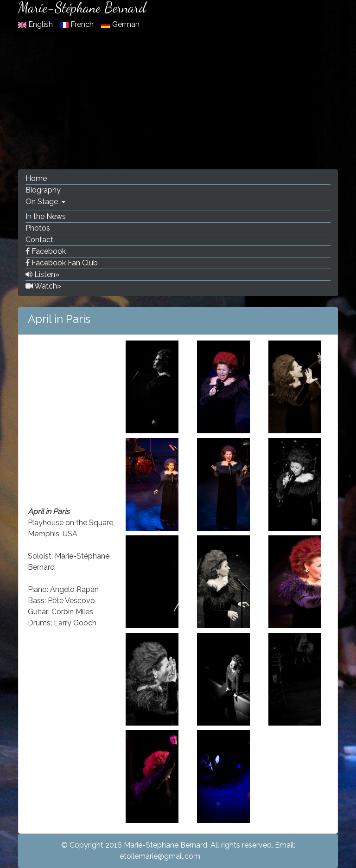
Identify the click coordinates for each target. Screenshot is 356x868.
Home (36, 178)
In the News (46, 216)
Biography (43, 190)
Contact (39, 240)
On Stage (43, 202)
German (120, 24)
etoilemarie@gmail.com (160, 856)
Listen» (42, 274)
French (78, 24)
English (36, 24)
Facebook (46, 251)
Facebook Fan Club (62, 263)
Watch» (43, 286)
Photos (38, 228)
